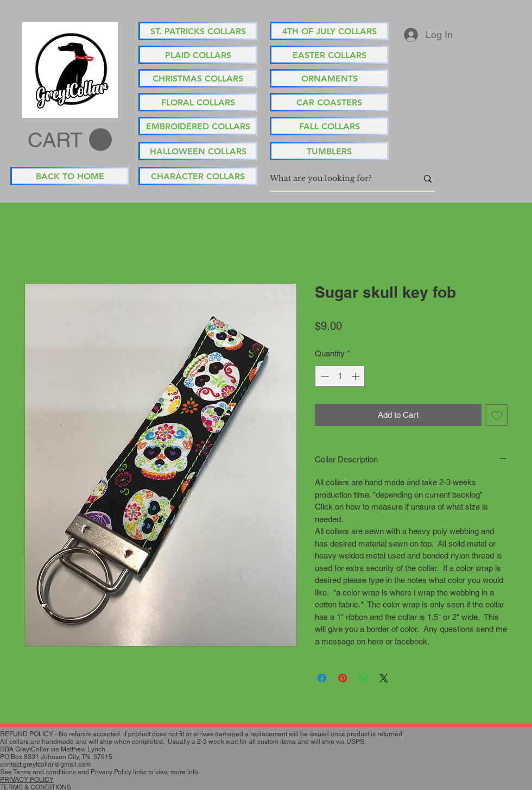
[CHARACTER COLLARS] (198, 176)
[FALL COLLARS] (329, 126)
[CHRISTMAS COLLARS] (198, 78)
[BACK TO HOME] (70, 176)
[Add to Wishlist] (497, 415)
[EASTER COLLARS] (329, 55)
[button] (70, 140)
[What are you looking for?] (335, 179)
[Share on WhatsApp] (363, 678)
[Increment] (356, 376)
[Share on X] (384, 678)
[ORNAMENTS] (329, 78)
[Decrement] (324, 376)
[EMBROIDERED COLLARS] (198, 126)
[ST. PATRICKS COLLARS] (198, 31)
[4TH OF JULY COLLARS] (329, 31)
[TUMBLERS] (329, 151)
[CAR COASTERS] (329, 102)
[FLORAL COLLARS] (198, 102)
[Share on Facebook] (322, 678)
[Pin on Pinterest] (343, 678)
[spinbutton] (340, 376)
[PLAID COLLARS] (198, 55)
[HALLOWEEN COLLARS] (198, 151)
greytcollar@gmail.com (57, 764)
